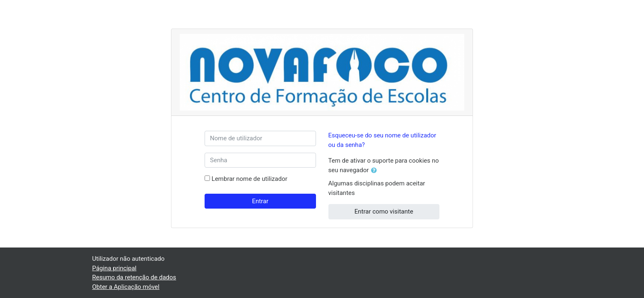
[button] (376, 171)
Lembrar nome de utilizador (250, 179)
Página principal (115, 268)
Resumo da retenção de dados (134, 277)
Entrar (260, 201)
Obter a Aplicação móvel (126, 287)
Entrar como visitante (384, 211)
